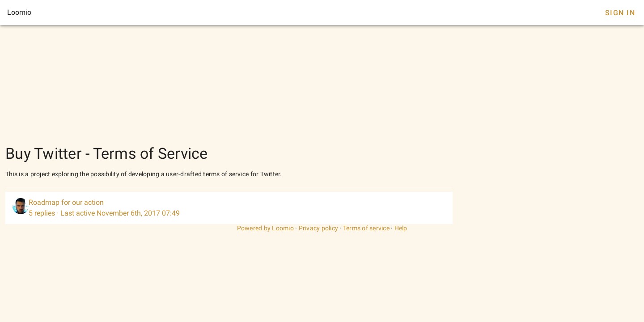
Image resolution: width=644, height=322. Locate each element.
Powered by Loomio (265, 228)
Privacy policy (319, 228)
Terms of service (366, 228)
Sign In (620, 13)
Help (401, 228)
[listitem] (229, 208)
